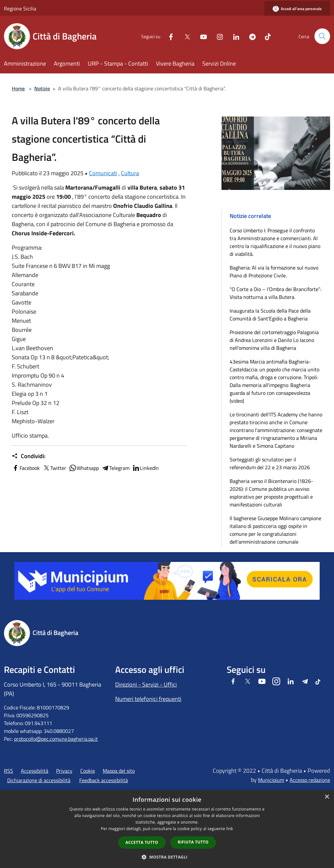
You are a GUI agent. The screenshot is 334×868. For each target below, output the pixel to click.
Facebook (26, 468)
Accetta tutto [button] (142, 842)
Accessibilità (35, 771)
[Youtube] (201, 36)
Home (18, 88)
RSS (8, 771)
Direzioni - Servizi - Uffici (146, 684)
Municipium (271, 780)
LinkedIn (145, 468)
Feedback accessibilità (104, 780)
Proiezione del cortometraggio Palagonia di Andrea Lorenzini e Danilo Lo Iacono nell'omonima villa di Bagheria (274, 340)
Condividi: (29, 456)
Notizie (42, 88)
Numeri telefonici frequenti (148, 699)
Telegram (115, 468)
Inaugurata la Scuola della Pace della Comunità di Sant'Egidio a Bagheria (270, 315)
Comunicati (103, 173)
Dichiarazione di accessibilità (39, 780)
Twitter (54, 468)
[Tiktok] (265, 36)
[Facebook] (168, 36)
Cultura (130, 173)
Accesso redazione (310, 780)
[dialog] (167, 829)
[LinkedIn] (234, 36)
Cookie (88, 771)
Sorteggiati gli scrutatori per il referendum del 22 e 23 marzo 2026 (270, 463)
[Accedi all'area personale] (297, 9)
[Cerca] (322, 36)
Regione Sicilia (20, 8)
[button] (167, 857)
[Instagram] (217, 36)
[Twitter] (185, 36)
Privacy (64, 771)
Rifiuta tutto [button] (193, 842)
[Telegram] (250, 36)
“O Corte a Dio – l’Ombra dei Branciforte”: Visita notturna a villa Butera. (275, 293)
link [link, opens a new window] (230, 829)
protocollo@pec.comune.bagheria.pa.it (56, 739)
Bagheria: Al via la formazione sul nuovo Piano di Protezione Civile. (274, 271)
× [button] (327, 797)
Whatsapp (84, 468)
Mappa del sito (119, 771)
